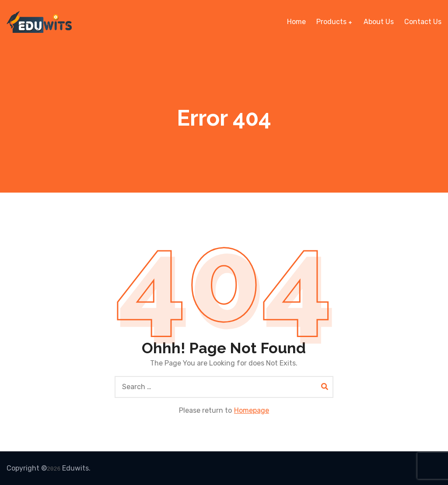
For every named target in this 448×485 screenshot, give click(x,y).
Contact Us (423, 22)
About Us (379, 22)
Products (331, 22)
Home (296, 22)
